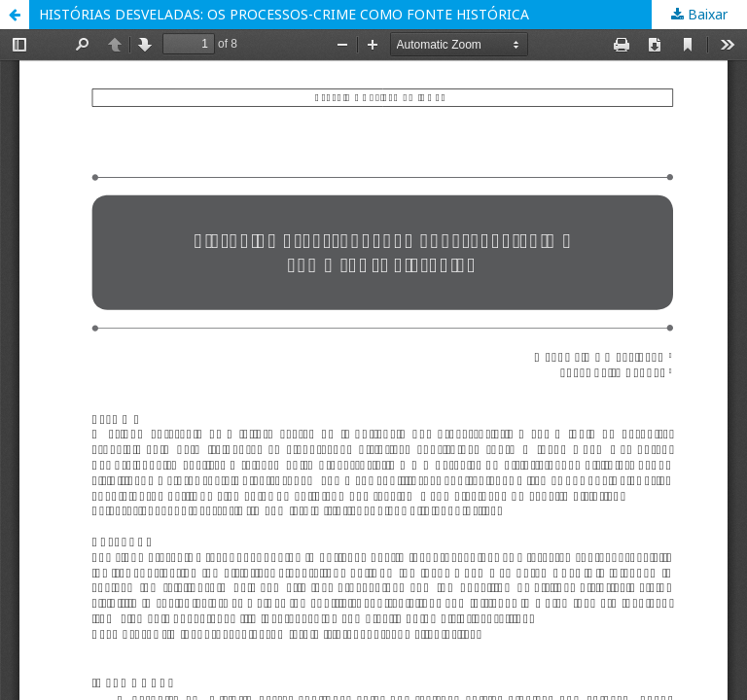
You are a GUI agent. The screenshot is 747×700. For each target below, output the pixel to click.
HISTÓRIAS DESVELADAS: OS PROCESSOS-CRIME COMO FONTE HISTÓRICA (284, 14)
